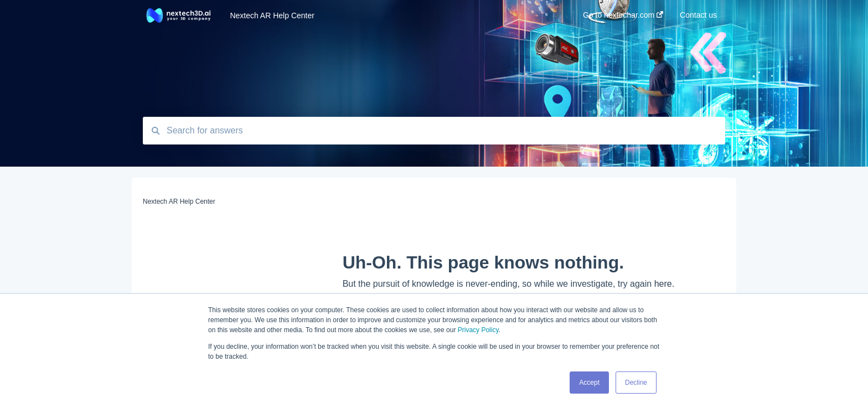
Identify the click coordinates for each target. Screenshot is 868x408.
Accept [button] (589, 383)
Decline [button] (636, 383)
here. (664, 284)
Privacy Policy (478, 330)
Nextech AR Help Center (272, 16)
